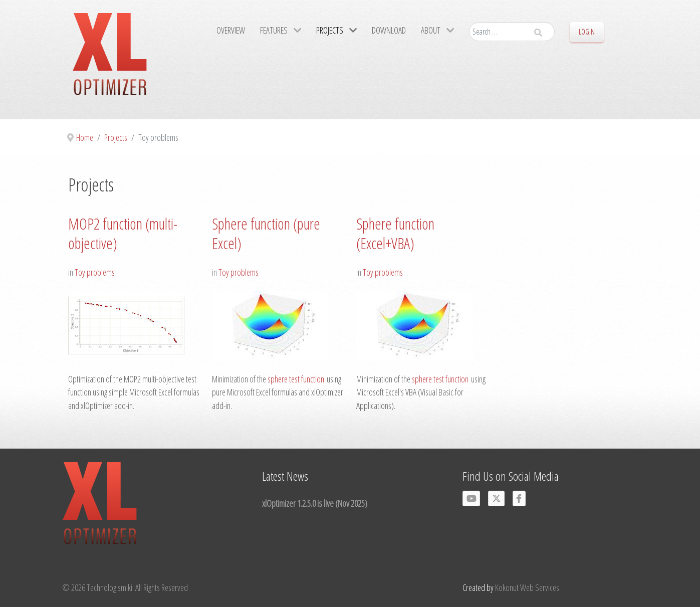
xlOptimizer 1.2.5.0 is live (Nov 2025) (315, 503)
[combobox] (512, 32)
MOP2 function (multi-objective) (123, 234)
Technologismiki (109, 587)
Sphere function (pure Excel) (266, 234)
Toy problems (95, 272)
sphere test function (296, 379)
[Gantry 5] (110, 60)
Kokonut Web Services (527, 587)
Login (587, 32)
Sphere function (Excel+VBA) (395, 234)
